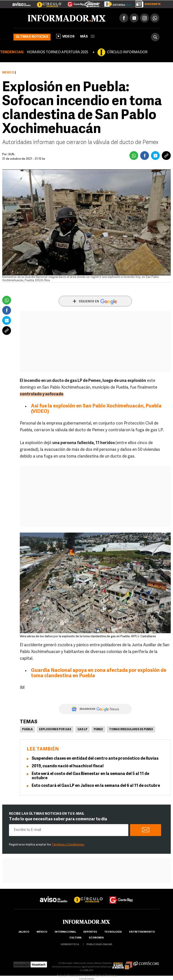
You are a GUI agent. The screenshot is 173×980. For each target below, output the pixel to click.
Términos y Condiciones (68, 845)
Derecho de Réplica (92, 976)
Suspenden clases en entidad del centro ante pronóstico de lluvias (95, 759)
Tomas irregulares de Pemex (131, 730)
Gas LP (82, 730)
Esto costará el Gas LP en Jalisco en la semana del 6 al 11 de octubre (96, 786)
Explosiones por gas (55, 730)
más (87, 37)
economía (96, 938)
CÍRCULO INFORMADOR (127, 52)
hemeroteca (70, 945)
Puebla (27, 730)
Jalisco (24, 932)
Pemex (98, 730)
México (8, 73)
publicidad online (99, 945)
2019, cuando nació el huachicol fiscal (68, 766)
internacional (65, 932)
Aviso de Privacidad (68, 976)
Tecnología (113, 932)
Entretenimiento (142, 932)
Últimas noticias (32, 37)
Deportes (90, 932)
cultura (75, 938)
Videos (65, 36)
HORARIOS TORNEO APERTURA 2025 (57, 52)
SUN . (12, 154)
